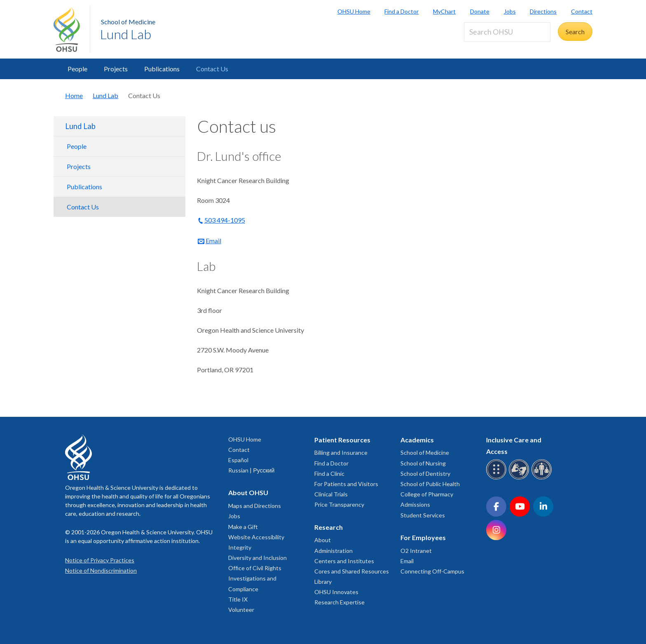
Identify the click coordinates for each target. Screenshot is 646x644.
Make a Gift (243, 527)
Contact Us (212, 69)
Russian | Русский (251, 470)
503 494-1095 (225, 220)
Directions (543, 11)
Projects (116, 69)
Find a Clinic (329, 474)
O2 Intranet (416, 551)
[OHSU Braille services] (497, 478)
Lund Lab (126, 34)
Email (213, 241)
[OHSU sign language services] (520, 478)
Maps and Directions (255, 506)
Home (74, 95)
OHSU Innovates (336, 592)
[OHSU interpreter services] (543, 478)
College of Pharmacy (427, 494)
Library (323, 582)
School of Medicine (128, 22)
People (77, 69)
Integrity (240, 547)
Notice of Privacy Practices (100, 560)
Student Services (423, 515)
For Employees (423, 537)
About (323, 540)
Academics (417, 440)
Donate (480, 11)
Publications (162, 69)
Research (329, 527)
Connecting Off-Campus (432, 571)
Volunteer (241, 610)
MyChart (444, 11)
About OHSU (248, 492)
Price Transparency (339, 504)
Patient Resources (342, 440)
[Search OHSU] (507, 32)
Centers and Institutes (344, 561)
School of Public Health (430, 484)
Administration (334, 551)
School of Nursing (423, 463)
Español (238, 460)
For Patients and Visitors (346, 484)
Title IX (238, 599)
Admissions (415, 504)
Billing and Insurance (341, 452)
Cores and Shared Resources (352, 571)
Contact (582, 11)
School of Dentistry (425, 474)
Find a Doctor (401, 11)
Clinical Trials (331, 494)
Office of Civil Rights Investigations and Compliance (255, 578)
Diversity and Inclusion (257, 558)
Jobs (510, 11)
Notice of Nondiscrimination (101, 570)
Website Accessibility (256, 537)
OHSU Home (354, 11)
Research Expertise (339, 602)
